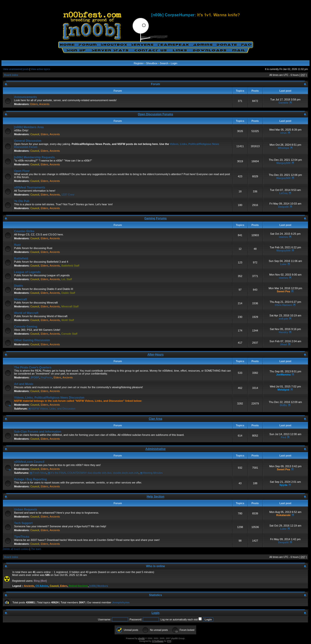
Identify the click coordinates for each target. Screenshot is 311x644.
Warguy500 (283, 163)
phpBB (141, 638)
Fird (283, 437)
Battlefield (21, 259)
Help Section (156, 497)
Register (139, 63)
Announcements (26, 97)
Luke (284, 264)
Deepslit (283, 207)
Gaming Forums (155, 218)
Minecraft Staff (70, 306)
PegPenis (46, 377)
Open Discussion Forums (155, 114)
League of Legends (27, 272)
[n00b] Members (99, 586)
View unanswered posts (16, 69)
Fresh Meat (40, 473)
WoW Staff (68, 320)
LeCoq (283, 193)
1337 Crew (68, 195)
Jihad (283, 344)
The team (36, 549)
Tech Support (23, 523)
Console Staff (69, 334)
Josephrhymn (121, 602)
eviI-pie (284, 319)
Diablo (19, 286)
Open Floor (22, 171)
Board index (11, 75)
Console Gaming (26, 327)
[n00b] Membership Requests (34, 157)
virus (283, 133)
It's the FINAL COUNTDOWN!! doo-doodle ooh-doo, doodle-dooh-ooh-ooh (95, 473)
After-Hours (156, 355)
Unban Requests (26, 510)
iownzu (283, 237)
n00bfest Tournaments (30, 188)
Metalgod (283, 390)
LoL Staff (66, 279)
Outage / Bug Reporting (30, 479)
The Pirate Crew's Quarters (33, 367)
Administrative (155, 449)
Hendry (284, 332)
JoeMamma (284, 375)
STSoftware (158, 641)
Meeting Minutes (153, 473)
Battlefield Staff (70, 266)
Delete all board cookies (16, 549)
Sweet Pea (283, 291)
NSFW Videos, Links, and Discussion (53, 409)
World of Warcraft (26, 313)
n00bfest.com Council (29, 462)
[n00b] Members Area (29, 127)
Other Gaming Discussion (32, 340)
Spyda (283, 485)
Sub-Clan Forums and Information (38, 432)
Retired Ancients (78, 586)
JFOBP (35, 377)
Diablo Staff (68, 293)
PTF (169, 641)
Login (174, 63)
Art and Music (24, 384)
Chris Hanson (284, 305)
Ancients (44, 104)
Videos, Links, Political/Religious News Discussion (49, 398)
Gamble (283, 103)
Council (35, 134)
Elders (34, 104)
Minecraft (21, 299)
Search (164, 63)
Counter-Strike (24, 231)
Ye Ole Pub (22, 201)
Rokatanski (283, 515)
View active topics (40, 69)
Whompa (283, 148)
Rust (17, 245)
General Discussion (28, 141)
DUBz (283, 405)
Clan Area (155, 419)
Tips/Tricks (22, 537)
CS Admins (42, 586)
